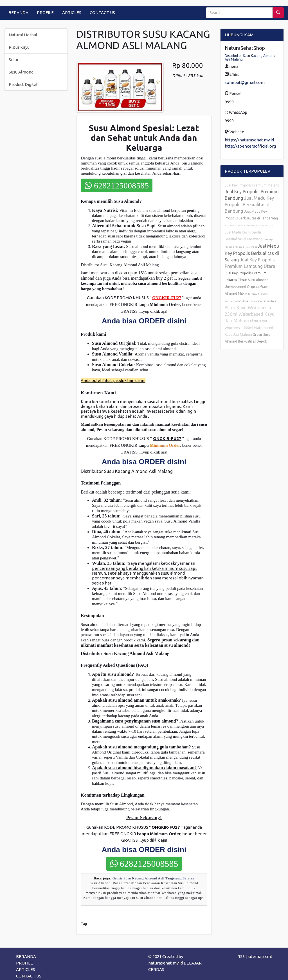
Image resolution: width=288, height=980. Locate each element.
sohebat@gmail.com (245, 82)
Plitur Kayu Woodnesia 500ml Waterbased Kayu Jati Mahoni (249, 328)
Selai (13, 60)
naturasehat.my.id (166, 963)
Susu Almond (21, 72)
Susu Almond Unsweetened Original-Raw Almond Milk (247, 287)
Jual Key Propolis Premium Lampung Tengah (249, 225)
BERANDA (18, 13)
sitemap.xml (260, 956)
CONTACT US (102, 13)
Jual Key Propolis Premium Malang (252, 185)
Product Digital (23, 84)
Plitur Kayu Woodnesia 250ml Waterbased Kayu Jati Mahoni (250, 314)
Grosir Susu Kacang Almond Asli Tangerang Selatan (153, 878)
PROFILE (45, 13)
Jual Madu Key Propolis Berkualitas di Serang (252, 253)
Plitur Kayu (19, 47)
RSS (241, 956)
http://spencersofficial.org (250, 146)
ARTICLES (72, 13)
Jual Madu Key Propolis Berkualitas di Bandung (249, 205)
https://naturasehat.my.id (249, 140)
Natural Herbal (23, 35)
